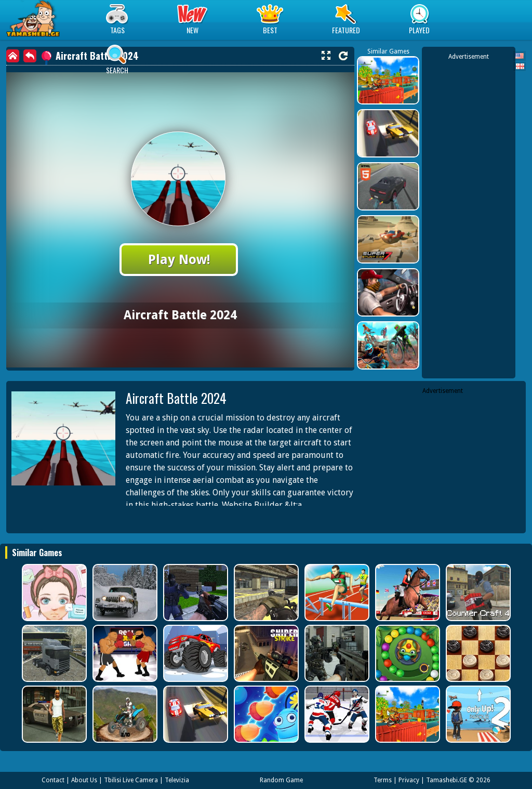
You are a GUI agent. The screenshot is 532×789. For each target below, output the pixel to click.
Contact (53, 780)
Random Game (281, 780)
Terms (383, 780)
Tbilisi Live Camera (131, 780)
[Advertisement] (469, 217)
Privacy (409, 780)
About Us (84, 780)
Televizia (177, 780)
